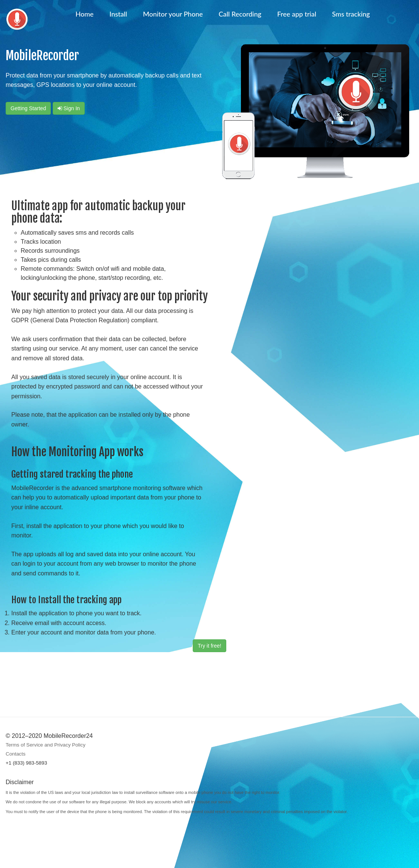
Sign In (69, 108)
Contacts (16, 754)
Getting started (28, 108)
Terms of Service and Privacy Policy (46, 745)
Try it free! (209, 646)
